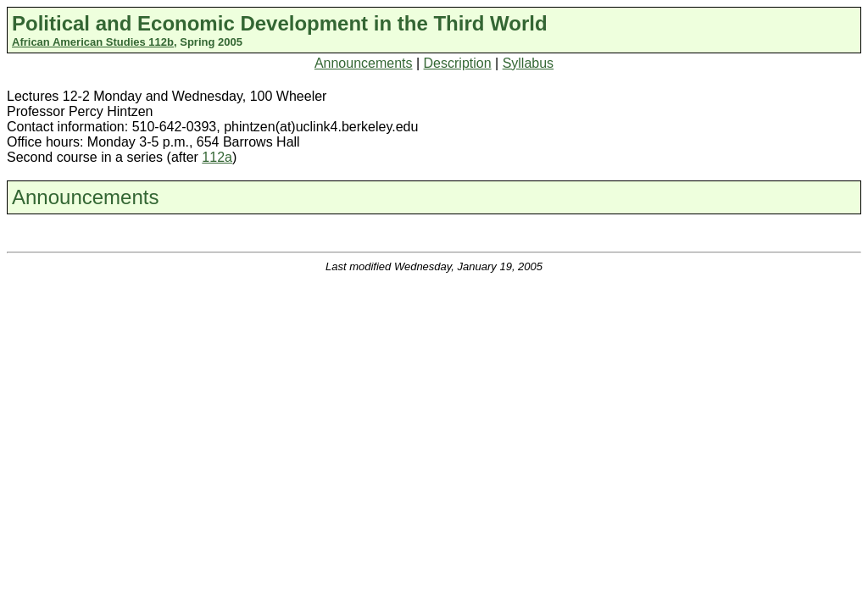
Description (458, 63)
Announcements (364, 63)
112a (217, 157)
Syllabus (528, 63)
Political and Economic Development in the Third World (280, 23)
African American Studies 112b (93, 42)
